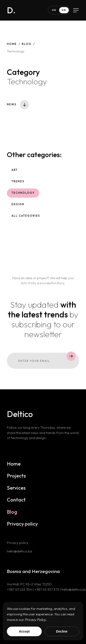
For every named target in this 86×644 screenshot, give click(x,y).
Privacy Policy (35, 620)
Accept (24, 631)
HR (54, 10)
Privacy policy (22, 526)
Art (15, 172)
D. (11, 10)
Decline (62, 631)
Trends (18, 183)
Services (17, 490)
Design (18, 206)
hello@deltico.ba (20, 553)
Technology (23, 195)
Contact (17, 502)
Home (12, 44)
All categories (26, 217)
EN (64, 10)
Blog (27, 44)
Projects (17, 478)
